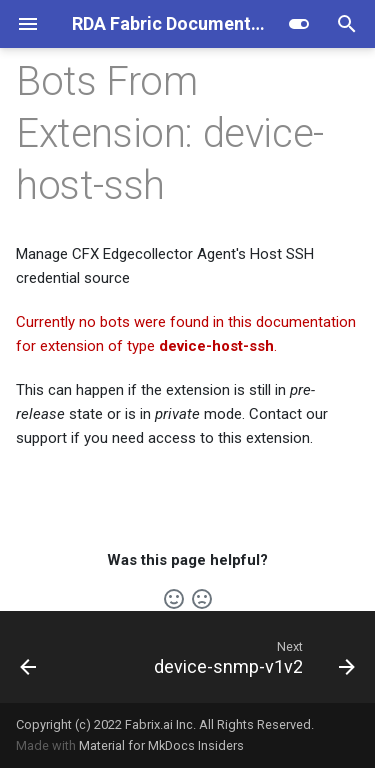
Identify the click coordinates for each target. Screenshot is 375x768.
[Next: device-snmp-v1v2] (252, 657)
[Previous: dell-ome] (28, 657)
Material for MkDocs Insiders (161, 745)
